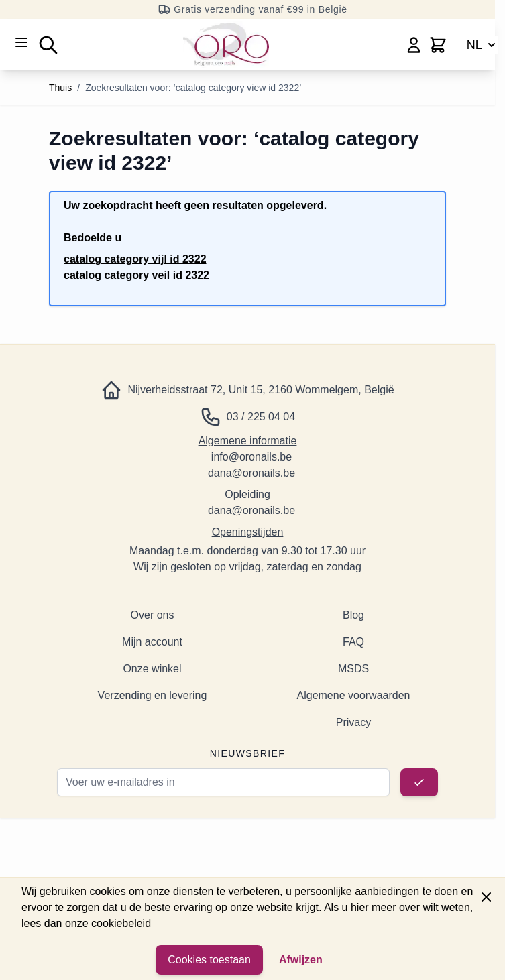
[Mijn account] (414, 45)
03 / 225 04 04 (261, 417)
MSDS (353, 669)
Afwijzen (301, 960)
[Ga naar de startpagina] (226, 45)
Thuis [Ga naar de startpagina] (60, 88)
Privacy (353, 722)
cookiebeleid (121, 923)
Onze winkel (152, 669)
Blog (353, 615)
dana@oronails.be (251, 473)
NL (483, 45)
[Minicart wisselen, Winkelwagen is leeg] (438, 45)
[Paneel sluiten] (486, 897)
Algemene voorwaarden (354, 695)
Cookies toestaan (209, 960)
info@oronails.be (251, 457)
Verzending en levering (153, 695)
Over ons (153, 615)
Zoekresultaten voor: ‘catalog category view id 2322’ (193, 88)
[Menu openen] (21, 42)
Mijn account (152, 642)
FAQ (353, 642)
